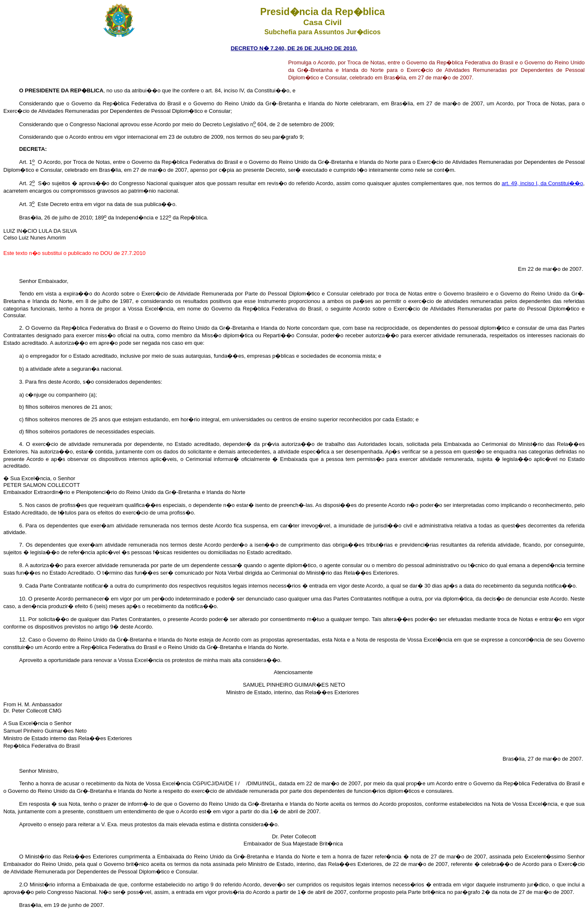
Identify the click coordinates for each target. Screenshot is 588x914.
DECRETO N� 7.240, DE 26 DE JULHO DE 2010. (294, 48)
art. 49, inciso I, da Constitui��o (542, 183)
